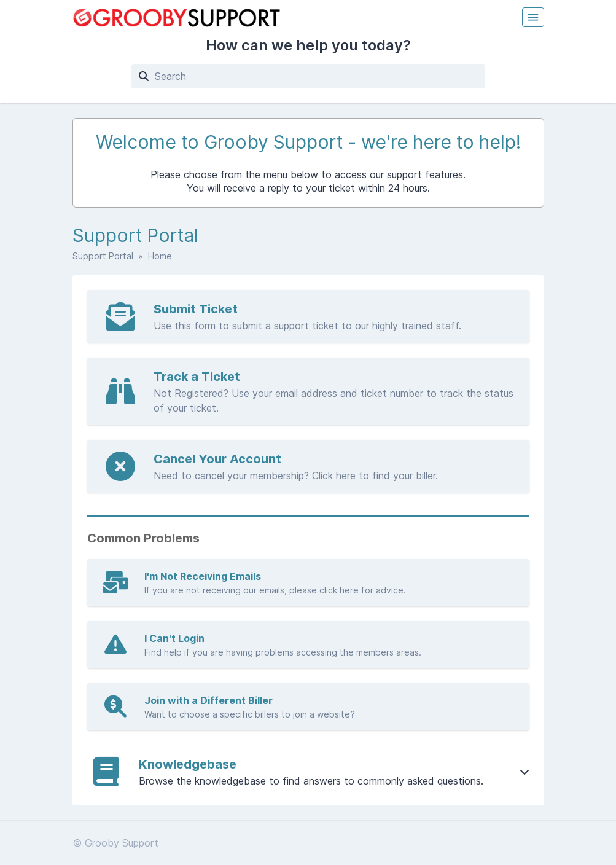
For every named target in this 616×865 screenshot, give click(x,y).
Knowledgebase (188, 764)
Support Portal (103, 256)
